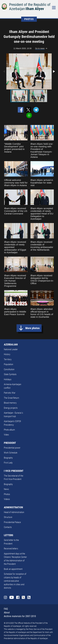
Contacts (8, 527)
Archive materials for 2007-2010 (20, 616)
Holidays (8, 379)
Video (6, 435)
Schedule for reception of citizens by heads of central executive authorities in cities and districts (15, 581)
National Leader (11, 349)
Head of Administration (14, 512)
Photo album (9, 430)
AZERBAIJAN (11, 344)
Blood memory (10, 403)
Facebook (18, 597)
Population (9, 364)
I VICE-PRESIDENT (14, 471)
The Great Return (11, 398)
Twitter (23, 597)
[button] (54, 71)
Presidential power (12, 448)
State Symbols (10, 374)
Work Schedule (11, 453)
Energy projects (11, 408)
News (6, 489)
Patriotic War (10, 393)
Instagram (5, 597)
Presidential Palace (12, 522)
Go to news (40, 48)
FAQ (6, 609)
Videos (7, 499)
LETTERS (9, 535)
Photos (7, 494)
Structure (8, 517)
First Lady (8, 463)
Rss (29, 597)
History (7, 354)
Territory (8, 359)
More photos (32, 328)
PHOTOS (29, 19)
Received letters (11, 549)
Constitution (9, 369)
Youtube (12, 597)
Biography (8, 458)
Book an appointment (13, 569)
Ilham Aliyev (35, 9)
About (7, 613)
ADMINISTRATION (13, 507)
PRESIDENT (10, 443)
